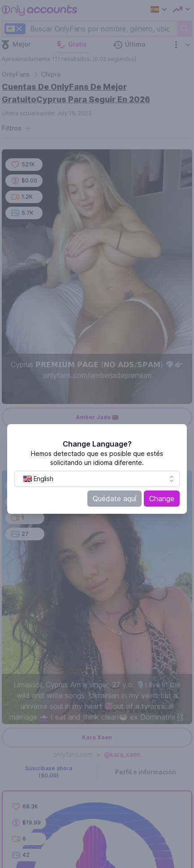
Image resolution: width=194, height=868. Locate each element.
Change (162, 499)
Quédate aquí (114, 499)
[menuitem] (38, 479)
